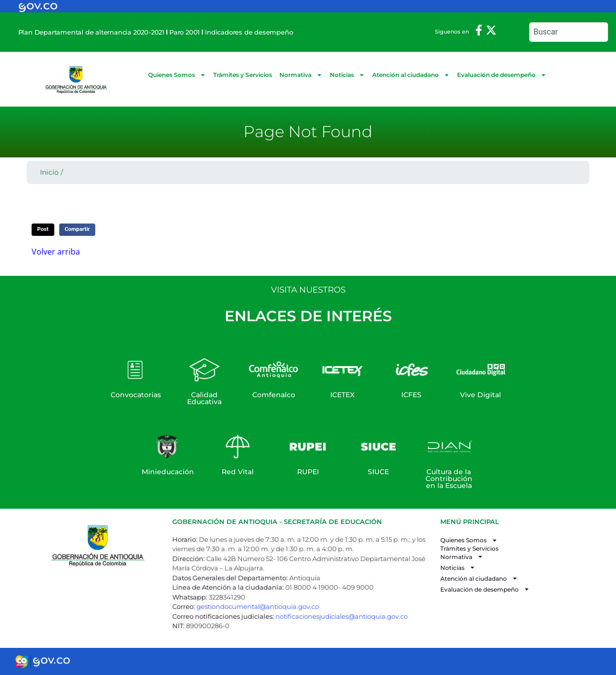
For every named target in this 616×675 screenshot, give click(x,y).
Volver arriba (56, 252)
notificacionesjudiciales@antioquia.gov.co (342, 616)
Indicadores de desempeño (249, 32)
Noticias (347, 75)
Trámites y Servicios (243, 75)
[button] (43, 230)
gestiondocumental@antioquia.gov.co (258, 606)
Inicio (49, 172)
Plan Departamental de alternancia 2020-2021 (91, 32)
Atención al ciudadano (411, 75)
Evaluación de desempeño (502, 75)
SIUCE (378, 472)
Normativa (301, 75)
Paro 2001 (185, 32)
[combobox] (569, 32)
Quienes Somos (177, 75)
